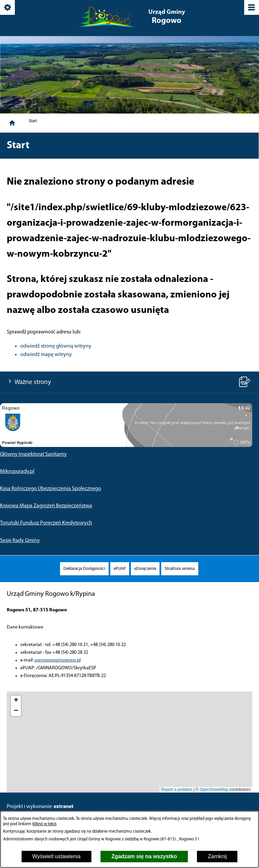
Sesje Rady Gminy (20, 541)
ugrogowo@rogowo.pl (57, 660)
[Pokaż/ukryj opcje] (8, 8)
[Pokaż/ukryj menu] (251, 8)
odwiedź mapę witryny (46, 355)
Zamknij (217, 856)
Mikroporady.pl (17, 472)
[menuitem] (84, 569)
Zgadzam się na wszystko (144, 856)
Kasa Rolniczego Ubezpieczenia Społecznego (51, 489)
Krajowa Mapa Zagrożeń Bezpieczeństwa (46, 506)
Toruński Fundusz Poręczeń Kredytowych (46, 523)
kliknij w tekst (44, 824)
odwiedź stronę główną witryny (56, 346)
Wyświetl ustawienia (56, 856)
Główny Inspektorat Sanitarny (33, 454)
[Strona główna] (12, 123)
